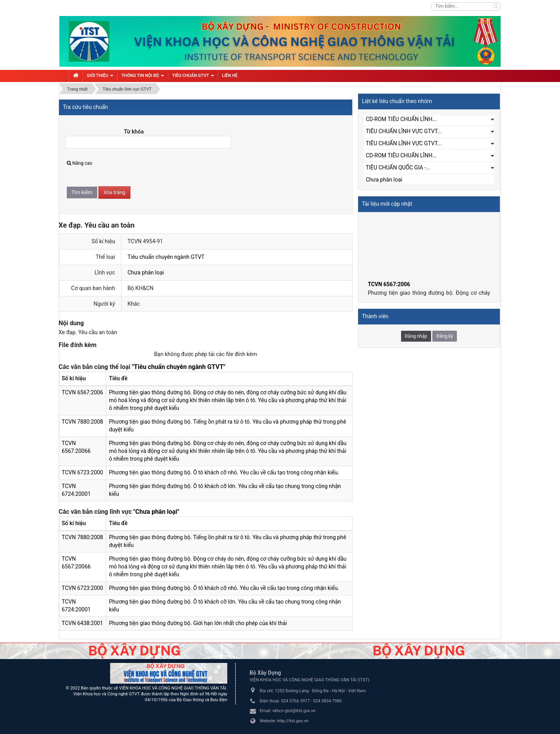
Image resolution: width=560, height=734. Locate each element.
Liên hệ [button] (230, 76)
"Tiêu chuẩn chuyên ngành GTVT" (179, 367)
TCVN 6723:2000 (82, 472)
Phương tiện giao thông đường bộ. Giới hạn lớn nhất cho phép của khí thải (198, 623)
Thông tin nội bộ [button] (143, 77)
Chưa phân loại (145, 273)
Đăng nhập (416, 336)
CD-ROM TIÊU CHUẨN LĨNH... (401, 119)
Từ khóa (134, 132)
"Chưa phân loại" (156, 512)
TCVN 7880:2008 (82, 422)
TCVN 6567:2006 (82, 392)
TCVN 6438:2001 (82, 623)
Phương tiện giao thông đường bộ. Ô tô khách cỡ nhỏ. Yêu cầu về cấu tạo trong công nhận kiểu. (224, 472)
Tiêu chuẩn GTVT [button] (193, 77)
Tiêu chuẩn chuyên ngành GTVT (166, 257)
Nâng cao (79, 163)
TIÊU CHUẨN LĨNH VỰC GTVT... (404, 131)
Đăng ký (445, 336)
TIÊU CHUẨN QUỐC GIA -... (398, 167)
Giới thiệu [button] (100, 77)
